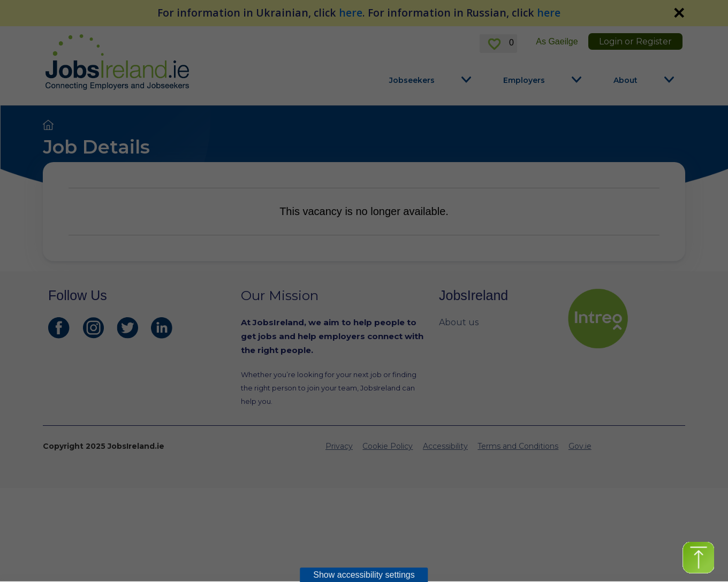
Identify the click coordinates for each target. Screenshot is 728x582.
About (625, 80)
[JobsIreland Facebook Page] (59, 328)
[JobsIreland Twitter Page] (127, 328)
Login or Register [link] (635, 41)
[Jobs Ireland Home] (117, 62)
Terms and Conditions (518, 446)
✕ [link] (679, 13)
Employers (524, 80)
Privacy (339, 446)
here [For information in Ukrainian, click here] (351, 13)
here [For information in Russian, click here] (549, 13)
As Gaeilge (557, 41)
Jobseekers (412, 80)
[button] (698, 558)
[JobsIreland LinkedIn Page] (162, 328)
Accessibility (445, 446)
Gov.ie (580, 446)
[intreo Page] (624, 319)
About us (459, 322)
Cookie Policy (388, 446)
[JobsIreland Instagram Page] (93, 328)
